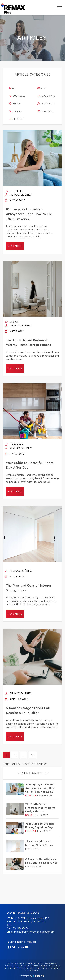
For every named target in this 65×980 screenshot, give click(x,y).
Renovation (46, 104)
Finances (16, 111)
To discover (47, 111)
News (42, 88)
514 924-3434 (21, 928)
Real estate (46, 96)
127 (33, 755)
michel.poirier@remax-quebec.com (34, 932)
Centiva (39, 976)
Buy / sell (17, 96)
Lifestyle (17, 119)
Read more (15, 246)
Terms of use (42, 968)
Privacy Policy (25, 968)
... (23, 755)
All (13, 88)
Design (15, 104)
